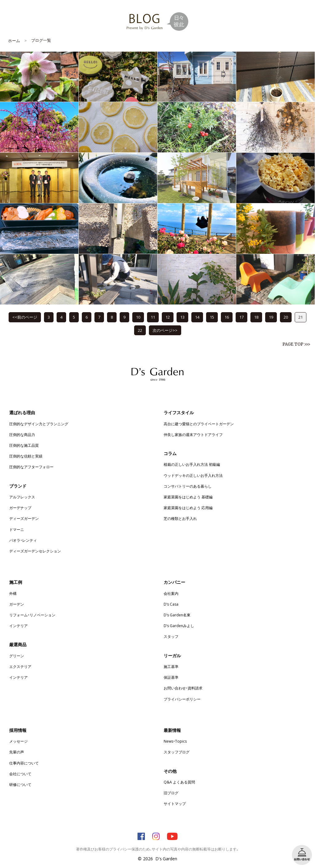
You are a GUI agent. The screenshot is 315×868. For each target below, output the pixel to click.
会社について (20, 774)
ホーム (14, 40)
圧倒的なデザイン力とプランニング (39, 424)
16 (227, 317)
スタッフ (171, 636)
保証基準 (171, 677)
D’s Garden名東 (177, 615)
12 (168, 317)
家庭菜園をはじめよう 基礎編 (188, 497)
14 (197, 317)
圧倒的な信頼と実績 (26, 456)
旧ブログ (171, 793)
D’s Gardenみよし (179, 626)
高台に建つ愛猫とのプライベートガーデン (199, 424)
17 (241, 317)
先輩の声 (17, 752)
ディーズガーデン (24, 518)
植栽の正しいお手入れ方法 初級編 (192, 464)
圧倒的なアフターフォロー (31, 467)
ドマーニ (17, 529)
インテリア (18, 626)
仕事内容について (24, 763)
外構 (13, 593)
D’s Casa (171, 604)
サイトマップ (175, 803)
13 (182, 317)
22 (140, 330)
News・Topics (175, 741)
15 (212, 317)
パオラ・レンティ (23, 540)
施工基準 (171, 666)
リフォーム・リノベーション (32, 615)
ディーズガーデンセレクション (35, 551)
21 (301, 317)
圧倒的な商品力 (22, 434)
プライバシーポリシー (182, 699)
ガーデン (17, 604)
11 (153, 317)
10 (138, 317)
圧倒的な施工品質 (24, 445)
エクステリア (20, 666)
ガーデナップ (20, 508)
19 (271, 317)
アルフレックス (22, 497)
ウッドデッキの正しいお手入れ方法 (193, 475)
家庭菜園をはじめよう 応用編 (188, 508)
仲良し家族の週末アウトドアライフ (193, 434)
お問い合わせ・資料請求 (183, 688)
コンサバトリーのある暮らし (188, 486)
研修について (20, 784)
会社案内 (171, 593)
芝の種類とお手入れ (180, 518)
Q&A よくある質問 (179, 782)
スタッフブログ (177, 752)
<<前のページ (25, 317)
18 (256, 317)
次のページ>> (165, 330)
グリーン (17, 656)
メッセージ (18, 741)
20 (286, 317)
